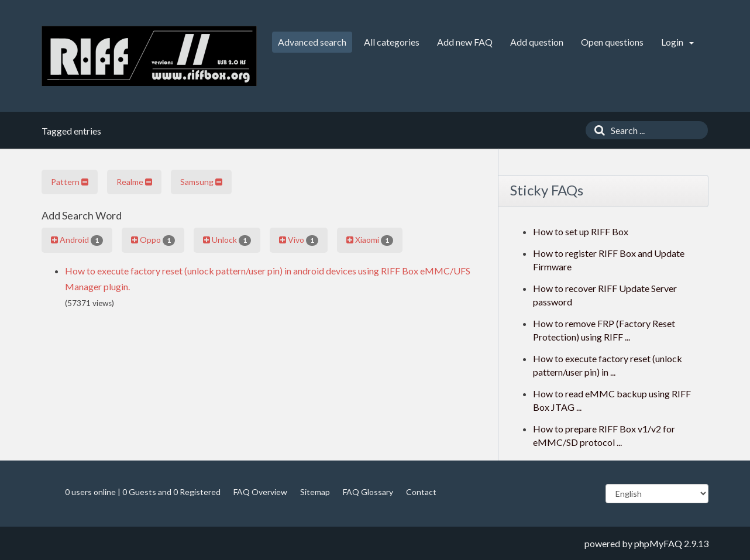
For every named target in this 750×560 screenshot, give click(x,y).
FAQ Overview (260, 492)
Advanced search (312, 42)
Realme (134, 182)
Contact (421, 492)
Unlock (227, 240)
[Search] (597, 130)
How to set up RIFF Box (581, 231)
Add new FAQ (465, 42)
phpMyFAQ (658, 543)
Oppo (153, 240)
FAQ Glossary (368, 492)
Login (677, 42)
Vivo (299, 240)
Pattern (70, 182)
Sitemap (315, 492)
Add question (537, 42)
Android (77, 240)
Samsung (201, 182)
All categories (392, 42)
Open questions (612, 42)
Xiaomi (370, 240)
